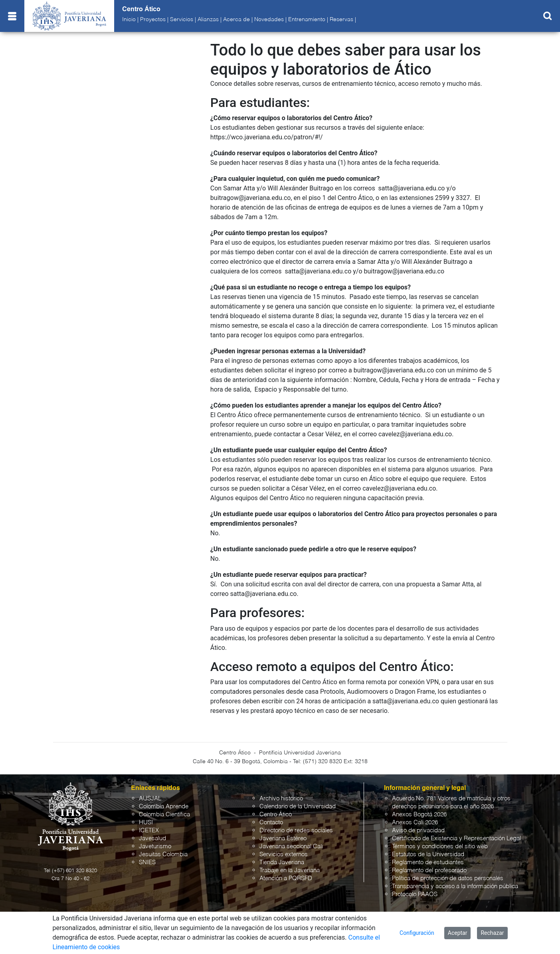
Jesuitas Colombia (163, 854)
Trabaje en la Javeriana (290, 870)
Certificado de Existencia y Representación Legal (456, 838)
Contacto (271, 822)
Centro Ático (276, 814)
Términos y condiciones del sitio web (440, 846)
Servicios (182, 20)
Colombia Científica (164, 814)
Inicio (129, 20)
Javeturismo (155, 846)
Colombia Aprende (164, 807)
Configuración (417, 933)
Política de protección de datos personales (448, 878)
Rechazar (492, 933)
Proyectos (153, 20)
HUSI (146, 822)
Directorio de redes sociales (296, 830)
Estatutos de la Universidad (428, 854)
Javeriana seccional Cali (291, 846)
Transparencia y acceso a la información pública (455, 886)
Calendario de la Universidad (298, 807)
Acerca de (236, 20)
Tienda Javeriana (282, 862)
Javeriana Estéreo (283, 838)
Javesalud (152, 838)
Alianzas (208, 20)
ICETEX (149, 830)
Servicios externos (284, 854)
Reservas (341, 20)
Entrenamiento (307, 20)
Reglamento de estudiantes (428, 862)
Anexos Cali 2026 (415, 822)
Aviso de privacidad (418, 830)
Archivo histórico (281, 799)
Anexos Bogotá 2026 (419, 814)
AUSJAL (150, 799)
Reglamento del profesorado (429, 870)
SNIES (147, 862)
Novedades (269, 20)
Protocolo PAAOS (415, 894)
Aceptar (458, 933)
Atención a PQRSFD (286, 878)
